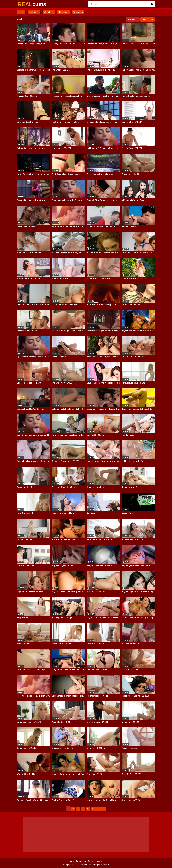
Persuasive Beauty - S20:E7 (134, 383)
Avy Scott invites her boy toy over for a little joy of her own (69, 592)
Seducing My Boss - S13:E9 (99, 539)
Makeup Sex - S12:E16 (27, 96)
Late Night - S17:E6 (95, 435)
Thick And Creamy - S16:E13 (30, 279)
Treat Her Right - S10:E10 (63, 487)
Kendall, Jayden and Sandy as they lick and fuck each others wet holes (138, 618)
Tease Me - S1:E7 (94, 774)
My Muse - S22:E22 (130, 722)
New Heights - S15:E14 (132, 122)
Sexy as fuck (23, 618)
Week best (49, 12)
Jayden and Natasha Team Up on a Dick (103, 800)
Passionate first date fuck (98, 279)
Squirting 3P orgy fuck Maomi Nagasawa (103, 331)
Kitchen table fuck (60, 279)
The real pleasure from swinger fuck (138, 44)
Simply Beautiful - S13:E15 (134, 539)
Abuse (100, 861)
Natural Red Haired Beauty (134, 279)
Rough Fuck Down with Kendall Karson (138, 409)
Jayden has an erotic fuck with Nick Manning (138, 331)
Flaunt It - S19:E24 (130, 670)
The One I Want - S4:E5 (62, 383)
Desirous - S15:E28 (95, 644)
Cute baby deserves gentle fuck (101, 226)
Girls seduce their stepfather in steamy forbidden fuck (69, 226)
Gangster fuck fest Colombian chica (33, 800)
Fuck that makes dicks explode (66, 174)
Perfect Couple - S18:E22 (28, 331)
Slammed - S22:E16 (96, 748)
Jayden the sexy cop (131, 226)
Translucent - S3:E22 (131, 174)
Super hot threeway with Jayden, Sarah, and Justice (103, 409)
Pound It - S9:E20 (129, 748)
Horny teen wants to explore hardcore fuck (69, 435)
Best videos (34, 12)
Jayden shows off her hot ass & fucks (69, 774)
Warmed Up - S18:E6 (26, 774)
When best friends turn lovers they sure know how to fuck (138, 252)
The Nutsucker (128, 435)
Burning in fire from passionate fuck (33, 70)
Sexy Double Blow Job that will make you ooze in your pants (103, 565)
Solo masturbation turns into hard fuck (69, 409)
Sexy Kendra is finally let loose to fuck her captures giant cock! (69, 696)
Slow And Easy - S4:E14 (97, 722)
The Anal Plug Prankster (98, 670)
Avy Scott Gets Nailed (96, 592)
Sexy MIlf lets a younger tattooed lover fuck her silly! (34, 461)
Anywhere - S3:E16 (95, 487)
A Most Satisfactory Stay (133, 200)
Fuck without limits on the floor (66, 122)
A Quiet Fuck (127, 513)
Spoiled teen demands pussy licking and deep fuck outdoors (34, 357)
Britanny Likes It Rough (62, 618)
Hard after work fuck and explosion (33, 174)
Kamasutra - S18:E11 (131, 487)
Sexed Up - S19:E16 (26, 487)
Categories (78, 12)
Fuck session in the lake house (101, 174)
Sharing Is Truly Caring (62, 748)
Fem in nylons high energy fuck (31, 44)
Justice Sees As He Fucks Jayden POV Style (34, 670)
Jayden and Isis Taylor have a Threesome (103, 618)
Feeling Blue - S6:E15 (61, 644)
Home (21, 12)
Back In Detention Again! (63, 800)
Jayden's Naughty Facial (28, 122)
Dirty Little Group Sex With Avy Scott (68, 670)
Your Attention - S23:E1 (62, 722)
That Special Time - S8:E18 (29, 252)
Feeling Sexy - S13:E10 (132, 148)
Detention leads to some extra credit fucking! (34, 305)
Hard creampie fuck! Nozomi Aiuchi (103, 461)
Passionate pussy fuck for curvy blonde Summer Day (103, 44)
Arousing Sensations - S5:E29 (65, 461)
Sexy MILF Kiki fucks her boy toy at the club (103, 200)
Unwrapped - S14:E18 (61, 148)
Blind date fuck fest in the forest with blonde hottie (69, 200)
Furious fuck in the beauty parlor (101, 305)
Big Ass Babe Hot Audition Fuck (31, 409)
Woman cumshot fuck (132, 305)
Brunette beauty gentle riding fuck (67, 252)
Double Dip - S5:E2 (25, 539)
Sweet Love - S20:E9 (131, 800)
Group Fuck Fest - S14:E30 (29, 383)
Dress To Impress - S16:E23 (64, 305)
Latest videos (147, 20)
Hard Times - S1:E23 (26, 513)
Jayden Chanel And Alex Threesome (103, 383)
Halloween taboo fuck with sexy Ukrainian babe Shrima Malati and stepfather (34, 696)
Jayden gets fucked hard (63, 513)
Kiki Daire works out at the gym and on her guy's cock (103, 252)
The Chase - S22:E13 (61, 70)
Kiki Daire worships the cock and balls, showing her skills (69, 331)
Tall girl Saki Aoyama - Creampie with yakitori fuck (138, 70)
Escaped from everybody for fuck (32, 200)
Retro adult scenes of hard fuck (31, 148)
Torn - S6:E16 (23, 644)
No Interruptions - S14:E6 (98, 696)
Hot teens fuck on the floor (134, 461)
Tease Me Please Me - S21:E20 (135, 696)
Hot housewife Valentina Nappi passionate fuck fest (103, 148)
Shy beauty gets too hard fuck (65, 565)
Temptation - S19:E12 (27, 748)
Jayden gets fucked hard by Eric (136, 565)
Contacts (92, 861)
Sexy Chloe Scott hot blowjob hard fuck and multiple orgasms (34, 435)
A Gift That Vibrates (26, 565)
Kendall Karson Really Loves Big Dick (103, 357)
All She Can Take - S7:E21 (133, 644)
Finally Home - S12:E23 (132, 357)
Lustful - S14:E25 (59, 357)
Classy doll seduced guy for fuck (102, 122)
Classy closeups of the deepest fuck (68, 44)
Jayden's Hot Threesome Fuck (31, 592)
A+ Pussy (91, 513)
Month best (63, 12)
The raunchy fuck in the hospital (101, 70)
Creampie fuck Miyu (26, 226)
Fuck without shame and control (136, 96)
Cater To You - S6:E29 (131, 774)
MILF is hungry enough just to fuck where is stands (103, 96)
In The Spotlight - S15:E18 (63, 539)
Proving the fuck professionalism (67, 96)
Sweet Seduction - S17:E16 (29, 722)
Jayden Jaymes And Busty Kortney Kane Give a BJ (138, 592)
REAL (25, 4)
